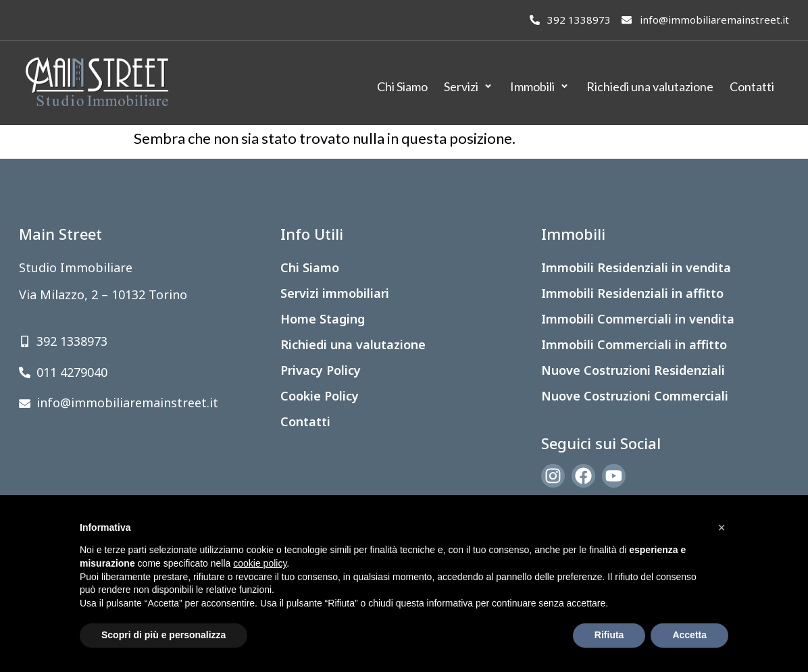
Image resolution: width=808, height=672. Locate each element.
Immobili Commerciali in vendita (638, 319)
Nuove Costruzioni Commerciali (635, 396)
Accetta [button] (689, 635)
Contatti (305, 421)
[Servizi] (469, 87)
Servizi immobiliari (335, 293)
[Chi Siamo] (402, 87)
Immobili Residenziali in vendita (636, 267)
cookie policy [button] (260, 563)
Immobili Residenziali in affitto (632, 293)
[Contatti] (752, 87)
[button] (722, 527)
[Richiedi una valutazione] (650, 87)
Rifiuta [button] (609, 635)
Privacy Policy (321, 370)
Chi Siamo (310, 267)
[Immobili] (540, 87)
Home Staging (323, 319)
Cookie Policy (320, 396)
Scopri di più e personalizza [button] (163, 635)
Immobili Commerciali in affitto (634, 344)
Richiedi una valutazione (353, 344)
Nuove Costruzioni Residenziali (633, 370)
